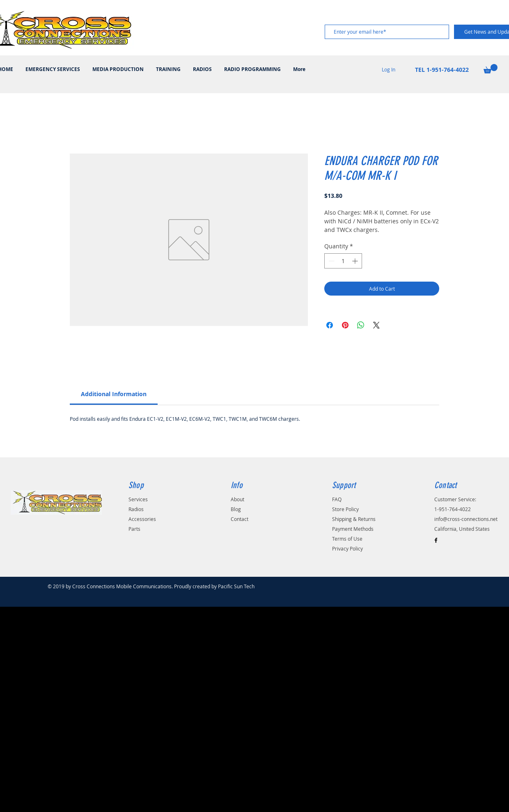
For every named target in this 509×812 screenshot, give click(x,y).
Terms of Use (347, 539)
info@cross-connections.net (466, 519)
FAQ (337, 499)
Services (138, 499)
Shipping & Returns (354, 519)
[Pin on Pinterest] (345, 325)
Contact (240, 519)
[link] (114, 394)
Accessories (142, 519)
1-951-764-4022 (453, 509)
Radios (136, 509)
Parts (134, 529)
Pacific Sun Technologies (246, 586)
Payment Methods (353, 529)
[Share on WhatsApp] (361, 325)
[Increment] (356, 261)
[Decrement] (331, 261)
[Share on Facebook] (330, 325)
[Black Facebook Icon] (436, 540)
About (237, 499)
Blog (236, 509)
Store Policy (345, 509)
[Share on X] (376, 325)
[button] (491, 69)
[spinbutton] (343, 261)
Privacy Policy (347, 548)
